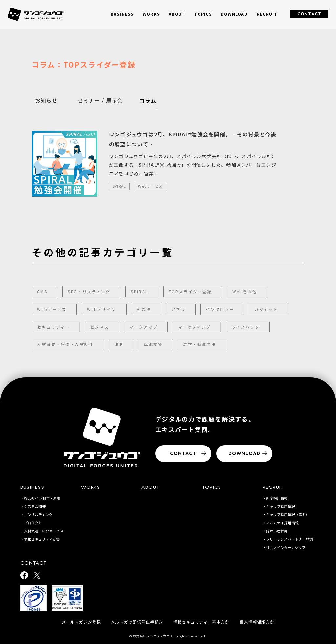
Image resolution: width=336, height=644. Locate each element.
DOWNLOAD (234, 14)
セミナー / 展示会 (100, 100)
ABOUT (177, 14)
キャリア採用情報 (281, 506)
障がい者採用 (277, 531)
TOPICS (203, 14)
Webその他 (245, 291)
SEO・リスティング (89, 291)
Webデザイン (102, 309)
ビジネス (100, 327)
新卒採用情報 (277, 498)
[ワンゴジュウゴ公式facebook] (24, 576)
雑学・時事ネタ (200, 344)
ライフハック (245, 327)
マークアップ (143, 327)
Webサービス (52, 309)
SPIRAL (139, 291)
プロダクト (33, 523)
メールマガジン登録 (81, 622)
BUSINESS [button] (122, 14)
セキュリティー (53, 327)
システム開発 (35, 506)
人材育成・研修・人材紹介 (65, 344)
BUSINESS (32, 487)
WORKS (151, 14)
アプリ (178, 309)
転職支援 (154, 344)
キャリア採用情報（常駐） (288, 514)
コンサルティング (38, 514)
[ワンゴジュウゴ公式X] (37, 576)
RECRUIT (273, 487)
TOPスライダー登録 (190, 291)
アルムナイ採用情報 (282, 523)
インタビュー (220, 309)
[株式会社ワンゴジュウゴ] (102, 437)
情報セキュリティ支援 (42, 539)
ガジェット (266, 309)
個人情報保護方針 (257, 622)
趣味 (119, 344)
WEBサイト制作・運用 (42, 498)
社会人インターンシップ (286, 547)
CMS (42, 291)
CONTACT (309, 14)
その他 (144, 309)
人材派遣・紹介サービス (44, 531)
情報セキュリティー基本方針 (201, 622)
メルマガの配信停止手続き (137, 622)
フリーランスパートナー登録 (290, 539)
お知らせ (46, 100)
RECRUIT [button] (267, 14)
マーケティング (195, 327)
